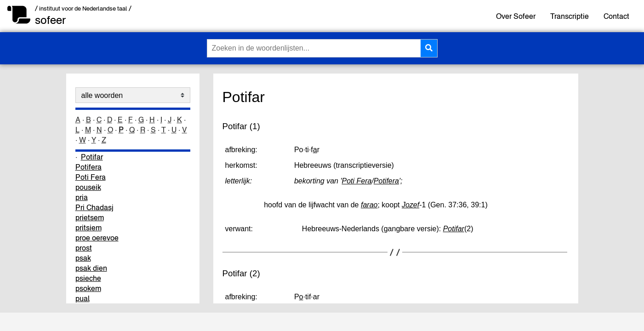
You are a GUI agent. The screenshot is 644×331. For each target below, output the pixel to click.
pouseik (88, 187)
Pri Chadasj (94, 207)
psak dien (91, 268)
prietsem (90, 217)
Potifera (88, 167)
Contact (616, 16)
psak (83, 258)
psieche (88, 278)
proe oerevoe (97, 238)
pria (82, 197)
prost (84, 248)
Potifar (92, 157)
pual (83, 298)
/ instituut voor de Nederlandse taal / (83, 9)
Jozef (410, 205)
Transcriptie (570, 16)
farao (369, 205)
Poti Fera (91, 177)
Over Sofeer (516, 16)
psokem (88, 288)
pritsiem (88, 228)
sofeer (50, 20)
